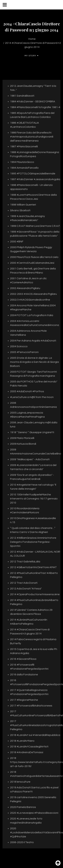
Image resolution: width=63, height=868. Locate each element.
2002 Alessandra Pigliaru (25, 288)
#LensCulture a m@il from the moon (32, 397)
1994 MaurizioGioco (22, 162)
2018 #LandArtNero (22, 741)
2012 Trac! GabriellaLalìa (25, 562)
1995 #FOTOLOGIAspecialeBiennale (33, 174)
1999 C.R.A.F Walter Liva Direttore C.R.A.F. (35, 226)
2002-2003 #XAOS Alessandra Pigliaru (33, 294)
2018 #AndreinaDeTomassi (27, 752)
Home (32, 39)
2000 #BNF (17, 242)
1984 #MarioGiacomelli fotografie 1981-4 (35, 107)
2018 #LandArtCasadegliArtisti (29, 747)
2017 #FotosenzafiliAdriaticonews (31, 706)
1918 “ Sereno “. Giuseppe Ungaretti (32, 432)
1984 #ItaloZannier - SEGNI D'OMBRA (33, 101)
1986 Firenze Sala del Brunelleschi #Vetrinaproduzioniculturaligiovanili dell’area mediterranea (32, 137)
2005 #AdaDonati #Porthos (27, 391)
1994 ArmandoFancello (24, 168)
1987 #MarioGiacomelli (24, 146)
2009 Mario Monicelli (22, 438)
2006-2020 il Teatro (22, 842)
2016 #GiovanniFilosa (23, 659)
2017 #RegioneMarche (24, 700)
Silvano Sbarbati (20, 210)
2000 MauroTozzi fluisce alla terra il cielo (34, 257)
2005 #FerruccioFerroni (24, 352)
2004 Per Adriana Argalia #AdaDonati (33, 341)
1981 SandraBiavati (22, 96)
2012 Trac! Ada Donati (24, 583)
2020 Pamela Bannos (23, 807)
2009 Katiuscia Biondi (23, 444)
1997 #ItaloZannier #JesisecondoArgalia (35, 179)
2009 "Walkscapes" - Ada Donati (30, 459)
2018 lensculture (20, 782)
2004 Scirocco (19, 346)
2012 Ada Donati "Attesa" (26, 589)
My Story (32, 56)
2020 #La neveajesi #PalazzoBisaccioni (34, 813)
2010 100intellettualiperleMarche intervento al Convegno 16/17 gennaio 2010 (34, 499)
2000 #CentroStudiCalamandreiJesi (32, 263)
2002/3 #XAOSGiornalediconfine (30, 300)
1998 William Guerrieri (23, 205)
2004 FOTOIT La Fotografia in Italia (32, 315)
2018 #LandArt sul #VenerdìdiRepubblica (35, 735)
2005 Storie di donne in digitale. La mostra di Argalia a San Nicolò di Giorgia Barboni (34, 362)
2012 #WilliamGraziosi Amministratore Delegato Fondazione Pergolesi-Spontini (33, 542)
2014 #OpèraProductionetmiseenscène (35, 594)
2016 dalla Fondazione (24, 675)
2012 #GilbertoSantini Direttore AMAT (33, 567)
